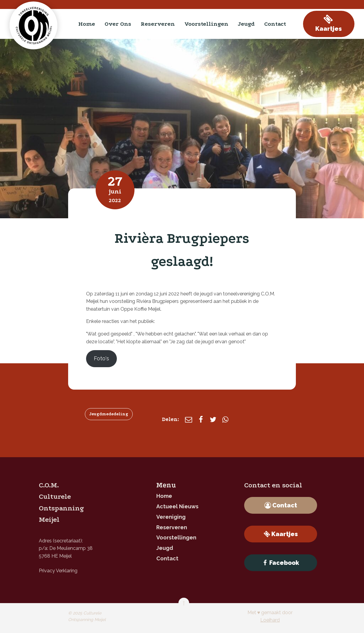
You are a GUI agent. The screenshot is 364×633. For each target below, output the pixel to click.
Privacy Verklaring (58, 571)
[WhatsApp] (225, 420)
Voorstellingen (206, 24)
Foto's (101, 358)
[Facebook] (201, 420)
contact (275, 24)
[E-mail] (189, 420)
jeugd (246, 24)
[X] (213, 420)
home (87, 24)
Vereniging (171, 517)
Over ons (118, 24)
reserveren (158, 24)
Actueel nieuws (177, 506)
